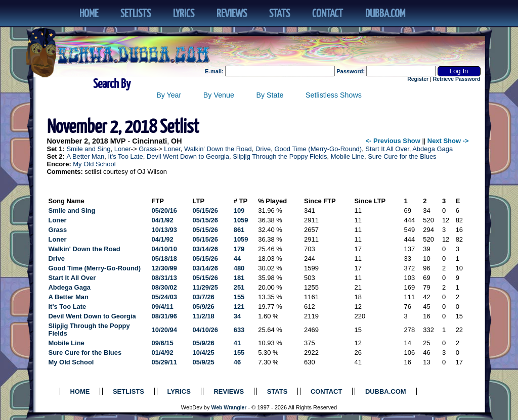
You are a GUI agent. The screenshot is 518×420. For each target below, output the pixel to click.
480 (239, 268)
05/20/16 (164, 211)
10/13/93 (164, 230)
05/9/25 (204, 362)
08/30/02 (164, 287)
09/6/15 (163, 343)
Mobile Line (348, 156)
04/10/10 (164, 249)
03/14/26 (205, 249)
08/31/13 (164, 278)
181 (239, 278)
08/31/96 (164, 316)
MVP (118, 141)
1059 (241, 220)
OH (176, 141)
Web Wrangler (229, 408)
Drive (263, 149)
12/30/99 (164, 268)
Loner (123, 149)
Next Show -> (448, 141)
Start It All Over (387, 149)
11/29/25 (205, 287)
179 (239, 249)
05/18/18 (164, 259)
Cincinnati (149, 141)
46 (237, 362)
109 (239, 211)
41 (237, 343)
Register (418, 79)
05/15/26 (205, 211)
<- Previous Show (393, 141)
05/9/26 (204, 307)
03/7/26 (204, 297)
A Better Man (85, 156)
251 (239, 287)
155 (239, 297)
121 (239, 307)
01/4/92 (163, 353)
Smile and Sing (88, 149)
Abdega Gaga (433, 149)
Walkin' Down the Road (218, 149)
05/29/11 (164, 362)
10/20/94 (164, 330)
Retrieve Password (457, 79)
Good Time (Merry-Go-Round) (318, 149)
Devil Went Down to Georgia (188, 156)
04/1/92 (163, 220)
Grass (147, 149)
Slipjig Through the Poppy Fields (280, 156)
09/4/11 (163, 307)
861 (239, 230)
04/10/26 (205, 330)
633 (239, 330)
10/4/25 (204, 353)
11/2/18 (204, 316)
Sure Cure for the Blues (402, 156)
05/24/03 (164, 297)
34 (237, 316)
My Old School (94, 164)
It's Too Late (125, 156)
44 (237, 259)
